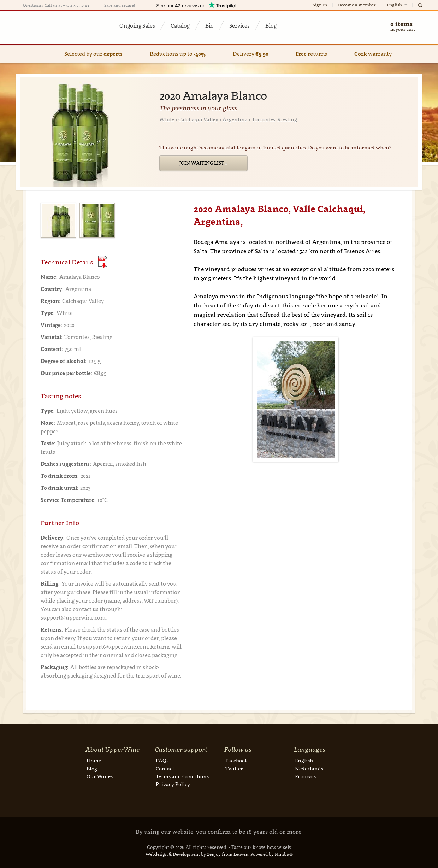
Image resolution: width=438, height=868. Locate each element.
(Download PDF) (103, 262)
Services (239, 25)
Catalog (180, 25)
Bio (209, 25)
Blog (271, 25)
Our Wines (100, 776)
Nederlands (309, 769)
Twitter (234, 769)
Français (305, 776)
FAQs (162, 760)
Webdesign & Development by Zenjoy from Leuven (197, 854)
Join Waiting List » (203, 163)
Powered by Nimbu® (272, 854)
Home (94, 760)
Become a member (357, 5)
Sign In (320, 5)
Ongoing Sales (137, 25)
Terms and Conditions (182, 776)
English (398, 5)
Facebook (237, 760)
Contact (165, 769)
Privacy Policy (173, 784)
